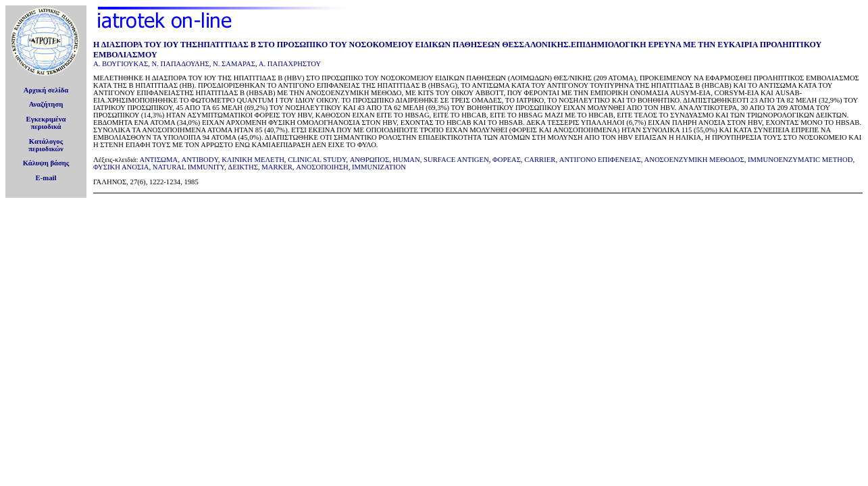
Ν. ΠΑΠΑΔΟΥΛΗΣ (180, 64)
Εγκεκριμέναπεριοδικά (46, 123)
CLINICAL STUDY (317, 160)
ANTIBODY (200, 160)
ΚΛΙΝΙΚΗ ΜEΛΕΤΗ (253, 160)
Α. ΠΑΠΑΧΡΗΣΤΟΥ (290, 64)
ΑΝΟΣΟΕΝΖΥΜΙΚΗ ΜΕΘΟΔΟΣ (694, 160)
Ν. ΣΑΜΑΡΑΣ (234, 64)
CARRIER (540, 160)
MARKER (277, 167)
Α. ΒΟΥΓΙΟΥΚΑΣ (121, 64)
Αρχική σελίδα (46, 90)
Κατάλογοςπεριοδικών (46, 145)
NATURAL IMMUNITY (188, 167)
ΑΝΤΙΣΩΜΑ (158, 160)
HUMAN (407, 160)
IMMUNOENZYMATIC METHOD (800, 160)
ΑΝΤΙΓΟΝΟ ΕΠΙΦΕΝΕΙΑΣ (600, 160)
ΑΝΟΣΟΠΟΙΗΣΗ (322, 167)
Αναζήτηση (46, 104)
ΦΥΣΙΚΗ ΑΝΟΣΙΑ (121, 167)
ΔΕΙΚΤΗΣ (243, 167)
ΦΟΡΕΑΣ (507, 160)
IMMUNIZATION (379, 167)
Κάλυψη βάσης (46, 163)
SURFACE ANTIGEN (456, 160)
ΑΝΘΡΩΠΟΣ (370, 160)
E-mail (46, 178)
